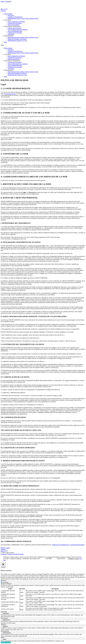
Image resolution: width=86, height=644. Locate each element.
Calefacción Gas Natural (15, 23)
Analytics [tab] (3, 625)
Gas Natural (8, 20)
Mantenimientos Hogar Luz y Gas (17, 41)
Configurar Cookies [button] (73, 559)
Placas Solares (8, 14)
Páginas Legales (5, 548)
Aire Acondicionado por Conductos (18, 29)
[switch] (2, 613)
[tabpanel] (43, 598)
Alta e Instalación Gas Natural (16, 22)
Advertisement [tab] (5, 631)
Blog (6, 42)
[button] (43, 45)
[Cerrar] (3, 565)
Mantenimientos (9, 36)
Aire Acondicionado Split (15, 31)
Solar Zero (11, 15)
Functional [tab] (4, 612)
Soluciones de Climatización (12, 26)
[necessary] (2, 582)
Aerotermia (11, 34)
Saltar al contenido (6, 1)
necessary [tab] (3, 580)
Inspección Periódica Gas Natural (17, 39)
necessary (6, 582)
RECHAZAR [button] (61, 559)
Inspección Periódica (14, 25)
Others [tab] (3, 638)
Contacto (3, 549)
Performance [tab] (4, 618)
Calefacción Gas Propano (15, 33)
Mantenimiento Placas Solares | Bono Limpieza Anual (23, 18)
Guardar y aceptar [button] (6, 642)
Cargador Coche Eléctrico (15, 17)
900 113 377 (4, 9)
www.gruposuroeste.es (10, 94)
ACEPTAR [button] (48, 559)
